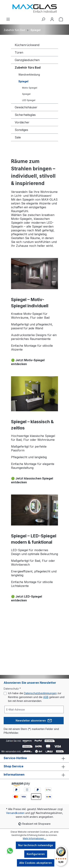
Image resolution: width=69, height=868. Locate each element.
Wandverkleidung (29, 75)
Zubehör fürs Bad (28, 67)
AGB (46, 697)
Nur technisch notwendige (36, 845)
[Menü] (8, 19)
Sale (18, 137)
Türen (19, 52)
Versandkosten (15, 813)
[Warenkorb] (61, 19)
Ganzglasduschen (27, 60)
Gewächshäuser (26, 107)
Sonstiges (21, 130)
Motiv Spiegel (30, 88)
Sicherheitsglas (25, 115)
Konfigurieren (36, 854)
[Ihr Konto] (52, 19)
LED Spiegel (29, 100)
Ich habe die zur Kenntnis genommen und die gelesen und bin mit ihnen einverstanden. (36, 697)
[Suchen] (43, 19)
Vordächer (22, 122)
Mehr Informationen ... (34, 838)
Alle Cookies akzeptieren (36, 863)
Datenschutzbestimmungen (40, 693)
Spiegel (23, 81)
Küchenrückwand (27, 45)
